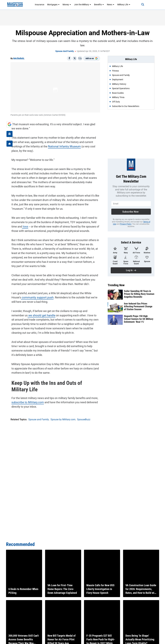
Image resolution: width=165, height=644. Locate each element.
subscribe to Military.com (26, 401)
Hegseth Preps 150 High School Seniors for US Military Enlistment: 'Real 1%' (139, 319)
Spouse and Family (65, 51)
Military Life (124, 5)
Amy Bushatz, (19, 58)
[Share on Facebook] (69, 58)
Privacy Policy (126, 224)
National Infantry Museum (63, 145)
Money (67, 5)
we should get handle (26, 314)
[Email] (80, 58)
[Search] (140, 5)
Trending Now (116, 285)
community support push (35, 297)
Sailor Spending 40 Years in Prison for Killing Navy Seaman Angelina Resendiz (139, 294)
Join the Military (83, 5)
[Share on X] (75, 58)
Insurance (40, 5)
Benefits (99, 5)
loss (24, 226)
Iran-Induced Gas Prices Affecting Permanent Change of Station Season (138, 306)
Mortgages (53, 5)
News (111, 5)
